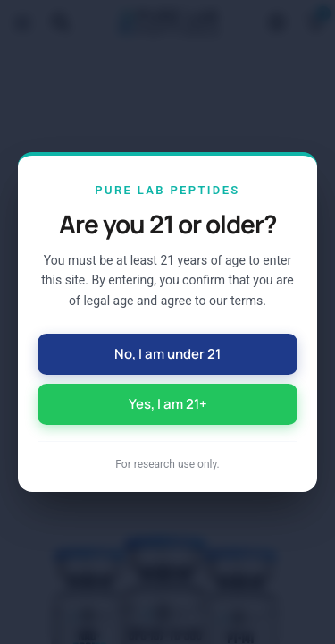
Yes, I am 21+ (168, 404)
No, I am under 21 (167, 354)
